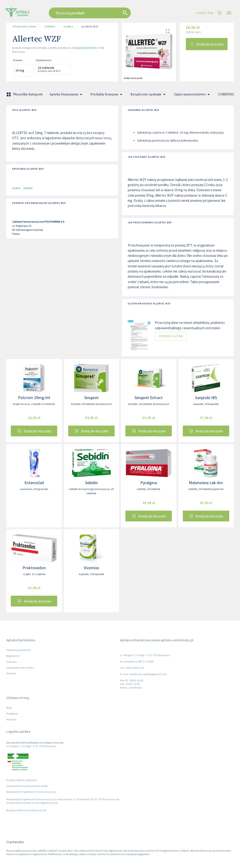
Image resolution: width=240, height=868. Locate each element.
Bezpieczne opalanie (149, 94)
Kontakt (11, 673)
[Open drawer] (229, 13)
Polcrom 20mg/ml (34, 398)
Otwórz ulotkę (171, 336)
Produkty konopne (107, 94)
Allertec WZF (90, 27)
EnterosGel (34, 483)
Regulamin (13, 656)
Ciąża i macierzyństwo (193, 94)
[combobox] (102, 13)
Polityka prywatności (19, 650)
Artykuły (11, 719)
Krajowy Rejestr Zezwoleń (22, 780)
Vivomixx (91, 568)
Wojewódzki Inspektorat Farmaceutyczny (31, 792)
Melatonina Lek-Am (206, 483)
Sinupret (91, 398)
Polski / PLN (205, 13)
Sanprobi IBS (206, 398)
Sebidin (91, 483)
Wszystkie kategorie (25, 94)
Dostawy (12, 662)
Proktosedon (34, 568)
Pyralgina (149, 483)
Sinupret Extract (149, 398)
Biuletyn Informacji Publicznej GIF (26, 810)
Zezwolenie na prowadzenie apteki (27, 786)
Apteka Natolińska (24, 27)
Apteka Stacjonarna (67, 94)
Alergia (68, 27)
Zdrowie (50, 27)
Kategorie (12, 713)
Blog (9, 708)
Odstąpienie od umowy (20, 668)
